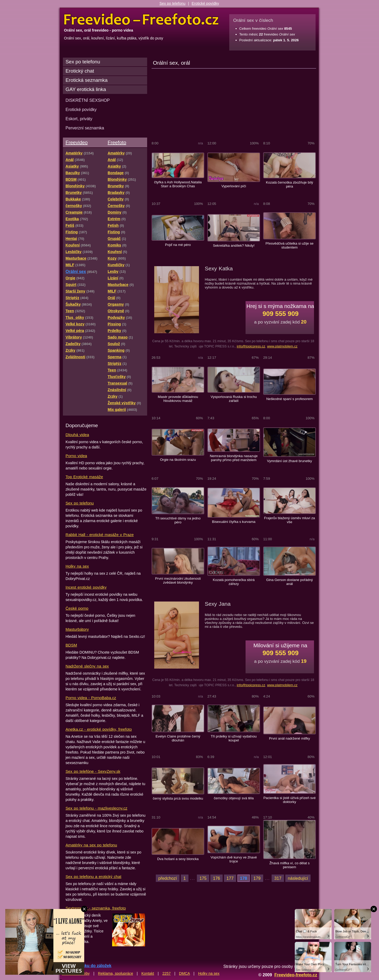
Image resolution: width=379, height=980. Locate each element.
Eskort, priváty (79, 119)
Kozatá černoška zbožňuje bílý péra (290, 184)
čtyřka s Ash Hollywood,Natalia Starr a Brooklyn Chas (178, 184)
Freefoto (117, 142)
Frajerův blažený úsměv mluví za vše (289, 520)
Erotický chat (80, 71)
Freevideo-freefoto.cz (296, 975)
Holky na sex (77, 566)
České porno (77, 608)
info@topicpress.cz (251, 346)
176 (216, 878)
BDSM (71, 645)
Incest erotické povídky (86, 587)
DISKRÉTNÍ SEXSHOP (88, 100)
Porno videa (76, 456)
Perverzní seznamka (85, 128)
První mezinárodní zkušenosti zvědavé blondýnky (178, 580)
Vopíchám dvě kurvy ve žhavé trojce (234, 859)
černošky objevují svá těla (234, 798)
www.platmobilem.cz (282, 346)
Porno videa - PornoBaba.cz (91, 698)
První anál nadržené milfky (290, 738)
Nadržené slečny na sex (87, 666)
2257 (167, 973)
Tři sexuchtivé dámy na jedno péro (178, 520)
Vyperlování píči (234, 186)
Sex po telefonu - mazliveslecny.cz (96, 808)
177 (230, 878)
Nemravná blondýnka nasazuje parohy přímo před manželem (234, 458)
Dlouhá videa (77, 435)
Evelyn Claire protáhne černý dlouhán (178, 738)
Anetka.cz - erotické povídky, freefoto (99, 729)
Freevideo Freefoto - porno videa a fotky (141, 19)
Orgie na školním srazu (178, 460)
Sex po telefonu (173, 3)
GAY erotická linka (86, 89)
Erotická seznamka (87, 80)
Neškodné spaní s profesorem (290, 399)
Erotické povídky (205, 3)
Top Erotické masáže (84, 477)
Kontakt (148, 973)
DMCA (184, 973)
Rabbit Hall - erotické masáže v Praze (100, 535)
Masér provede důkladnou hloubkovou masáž (178, 399)
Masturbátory (77, 629)
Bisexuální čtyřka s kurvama (234, 522)
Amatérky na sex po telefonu (91, 845)
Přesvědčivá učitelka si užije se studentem (290, 245)
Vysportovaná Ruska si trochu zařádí (234, 399)
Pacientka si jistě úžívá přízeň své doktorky (290, 800)
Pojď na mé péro (178, 245)
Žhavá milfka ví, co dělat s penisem (290, 865)
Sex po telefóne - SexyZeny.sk (93, 771)
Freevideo (77, 142)
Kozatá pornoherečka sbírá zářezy (234, 582)
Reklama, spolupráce (115, 973)
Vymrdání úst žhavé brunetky (290, 461)
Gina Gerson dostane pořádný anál (289, 582)
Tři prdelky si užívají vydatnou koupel (234, 738)
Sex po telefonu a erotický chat (93, 877)
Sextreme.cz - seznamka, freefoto (96, 908)
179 (257, 878)
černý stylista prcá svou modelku (178, 798)
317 (278, 878)
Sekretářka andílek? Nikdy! (234, 246)
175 (203, 878)
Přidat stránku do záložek (87, 966)
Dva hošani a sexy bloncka (178, 859)
